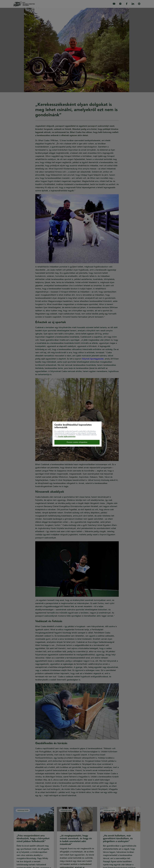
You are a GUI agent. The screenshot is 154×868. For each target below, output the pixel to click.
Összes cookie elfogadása (77, 442)
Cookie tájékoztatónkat (67, 436)
